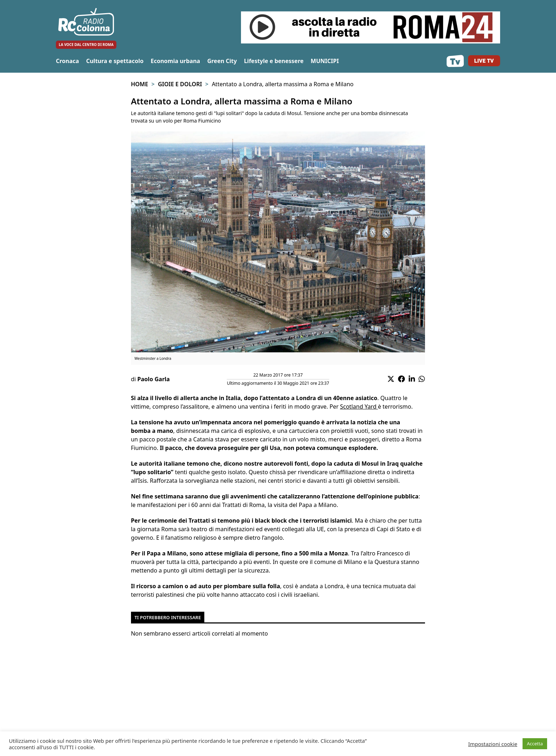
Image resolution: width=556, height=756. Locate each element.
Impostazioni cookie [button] (493, 744)
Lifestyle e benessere (274, 61)
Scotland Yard (359, 407)
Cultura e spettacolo (115, 61)
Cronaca (67, 61)
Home (140, 84)
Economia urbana (175, 61)
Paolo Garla (154, 379)
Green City (222, 61)
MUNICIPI (325, 61)
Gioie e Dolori (180, 84)
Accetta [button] (535, 744)
